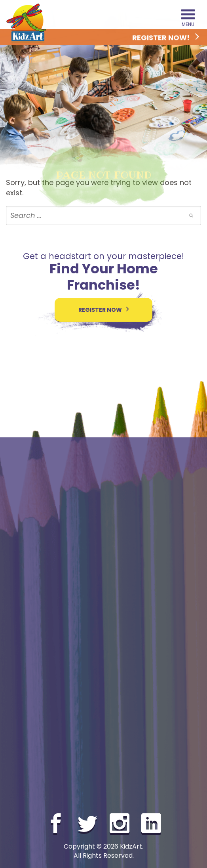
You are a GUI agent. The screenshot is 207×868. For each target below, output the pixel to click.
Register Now (104, 310)
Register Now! (166, 38)
